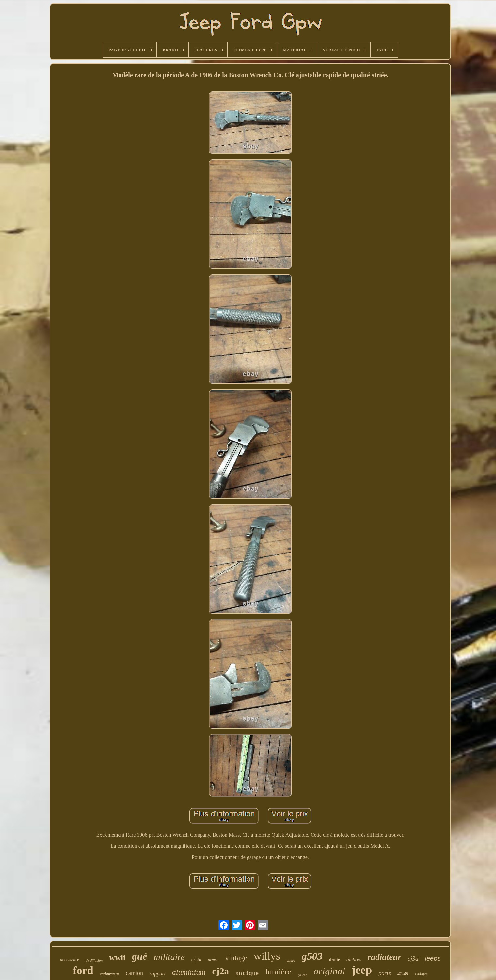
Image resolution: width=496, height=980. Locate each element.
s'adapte (421, 974)
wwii (117, 958)
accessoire (70, 960)
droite (335, 960)
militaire (169, 957)
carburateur (110, 974)
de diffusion (94, 960)
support (158, 974)
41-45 (403, 974)
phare (291, 960)
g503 (312, 956)
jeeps (433, 958)
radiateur (384, 957)
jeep (362, 970)
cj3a (413, 959)
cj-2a (196, 959)
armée (213, 960)
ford (83, 970)
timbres (354, 959)
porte (385, 973)
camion (134, 973)
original (329, 971)
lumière (278, 972)
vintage (236, 958)
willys (267, 956)
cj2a (221, 971)
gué (140, 956)
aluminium (189, 972)
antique (247, 974)
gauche (302, 975)
